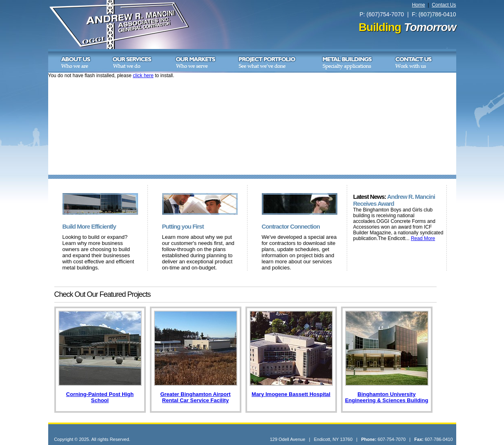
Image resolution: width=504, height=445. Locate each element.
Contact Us (444, 5)
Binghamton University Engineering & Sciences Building (387, 397)
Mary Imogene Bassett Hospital (291, 394)
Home (419, 5)
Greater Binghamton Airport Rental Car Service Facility (195, 397)
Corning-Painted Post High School (100, 397)
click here (143, 76)
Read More (423, 238)
